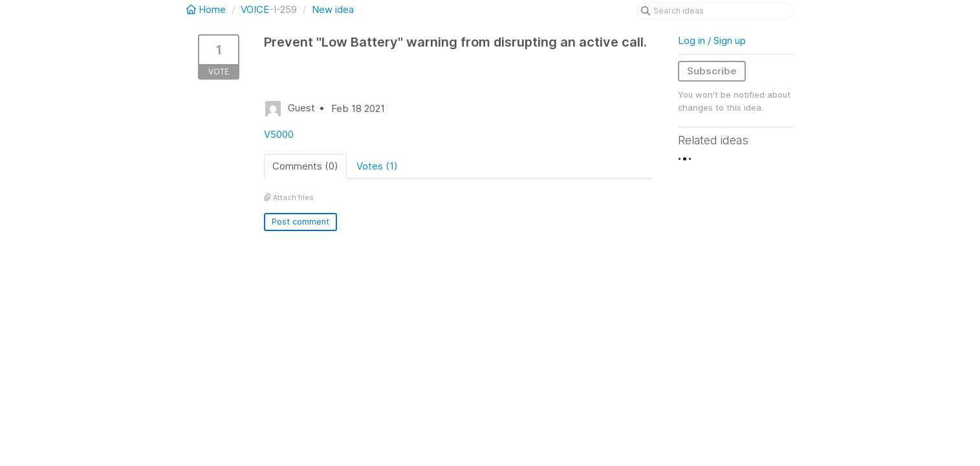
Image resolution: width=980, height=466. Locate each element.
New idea (333, 9)
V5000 (279, 134)
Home (207, 9)
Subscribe (712, 71)
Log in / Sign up (712, 40)
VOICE (255, 9)
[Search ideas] (715, 11)
